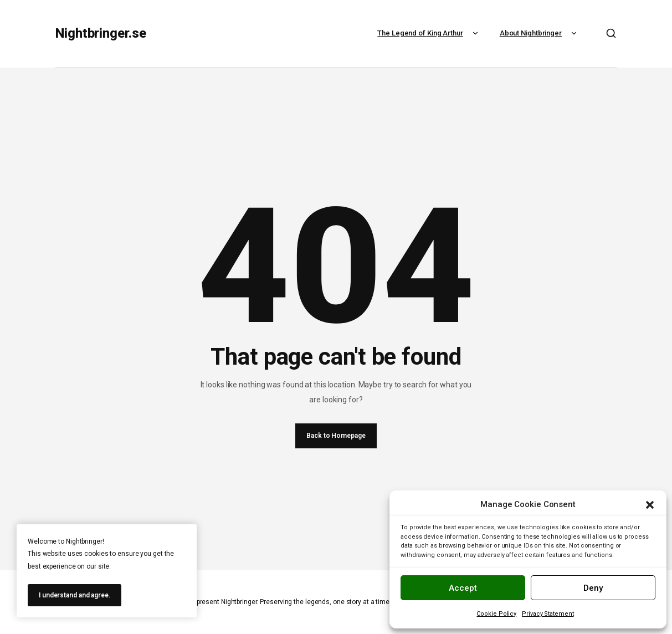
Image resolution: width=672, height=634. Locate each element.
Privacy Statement (548, 614)
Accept (463, 588)
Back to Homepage (336, 436)
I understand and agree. (75, 595)
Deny (593, 588)
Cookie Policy (496, 614)
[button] (650, 505)
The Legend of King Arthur (429, 33)
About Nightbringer (540, 33)
